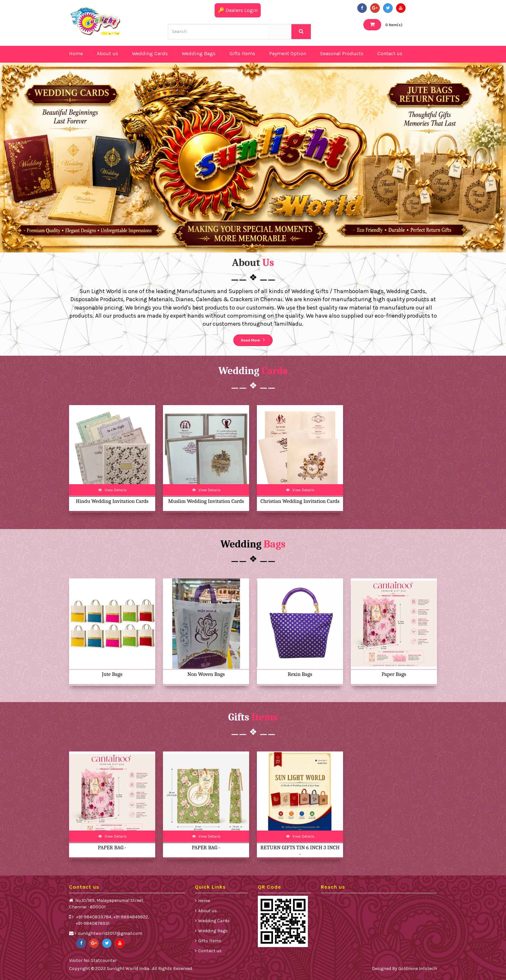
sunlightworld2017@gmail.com (110, 933)
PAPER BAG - (112, 847)
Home (204, 901)
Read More (253, 340)
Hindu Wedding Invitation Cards (112, 501)
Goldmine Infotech (418, 969)
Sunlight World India (129, 969)
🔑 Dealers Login (238, 10)
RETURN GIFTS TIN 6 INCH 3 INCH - (300, 851)
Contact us (210, 951)
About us (207, 911)
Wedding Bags (213, 931)
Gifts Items (210, 941)
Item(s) (383, 24)
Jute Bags (112, 674)
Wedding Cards (214, 921)
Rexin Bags (300, 674)
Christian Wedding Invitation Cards (300, 501)
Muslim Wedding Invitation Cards (206, 501)
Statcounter (104, 960)
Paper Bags (394, 674)
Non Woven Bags (206, 674)
